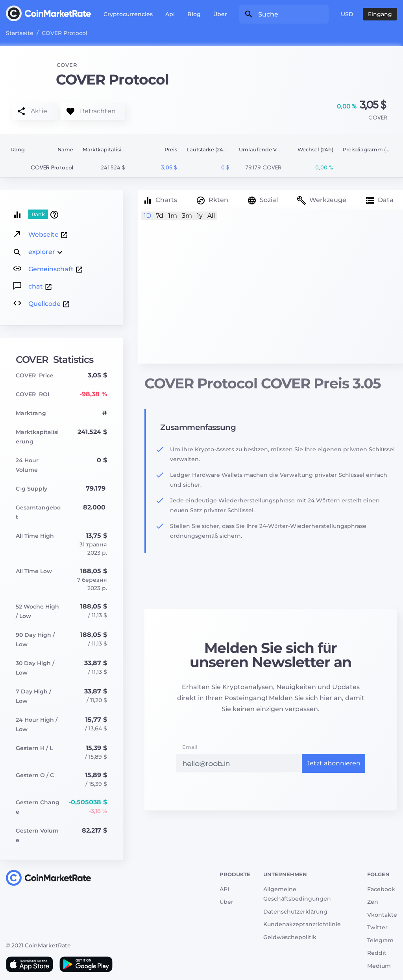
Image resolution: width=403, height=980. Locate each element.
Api (170, 14)
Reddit (377, 953)
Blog (194, 14)
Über (220, 14)
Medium (379, 966)
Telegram (380, 940)
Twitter (377, 927)
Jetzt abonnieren (334, 763)
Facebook (381, 889)
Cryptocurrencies (128, 14)
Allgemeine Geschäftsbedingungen (297, 894)
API (224, 889)
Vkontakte (382, 915)
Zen (373, 902)
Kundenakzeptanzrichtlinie (302, 924)
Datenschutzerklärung (295, 912)
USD (347, 14)
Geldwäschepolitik (290, 937)
